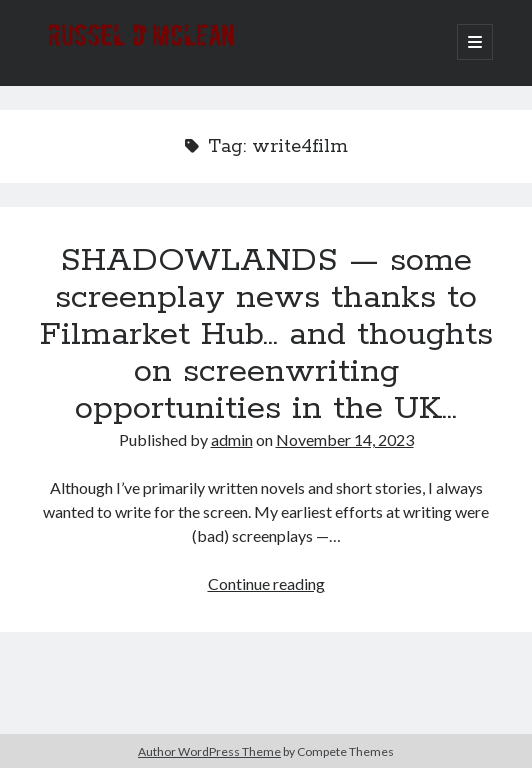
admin (232, 439)
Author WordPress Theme (209, 751)
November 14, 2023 (345, 439)
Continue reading (266, 583)
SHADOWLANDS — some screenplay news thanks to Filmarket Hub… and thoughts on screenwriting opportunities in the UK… (266, 335)
